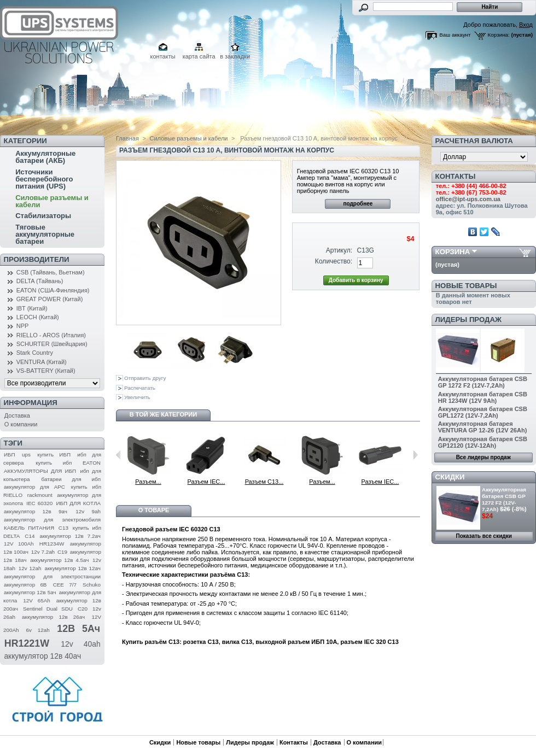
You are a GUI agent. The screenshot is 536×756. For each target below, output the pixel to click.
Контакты (294, 742)
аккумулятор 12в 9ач (36, 511)
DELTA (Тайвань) (40, 281)
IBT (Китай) (32, 308)
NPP (23, 326)
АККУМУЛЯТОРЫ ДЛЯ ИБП (40, 471)
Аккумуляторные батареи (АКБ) (45, 157)
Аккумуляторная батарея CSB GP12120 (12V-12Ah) (483, 442)
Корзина (453, 252)
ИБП (10, 455)
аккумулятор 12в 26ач (53, 617)
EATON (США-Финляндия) (53, 290)
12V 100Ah (19, 544)
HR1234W (52, 544)
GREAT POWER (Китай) (50, 299)
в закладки (235, 56)
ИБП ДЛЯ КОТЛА (78, 503)
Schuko (92, 585)
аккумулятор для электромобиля (52, 520)
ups (26, 455)
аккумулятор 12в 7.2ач (70, 536)
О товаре (154, 510)
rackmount (40, 495)
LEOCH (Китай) (38, 317)
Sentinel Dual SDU (48, 609)
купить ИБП (54, 455)
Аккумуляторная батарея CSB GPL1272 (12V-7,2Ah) (483, 412)
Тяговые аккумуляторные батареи (45, 234)
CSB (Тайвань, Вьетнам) (51, 272)
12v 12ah (30, 568)
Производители (37, 259)
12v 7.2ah (43, 552)
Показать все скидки (484, 536)
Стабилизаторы (43, 216)
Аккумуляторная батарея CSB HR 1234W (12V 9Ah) (483, 397)
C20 (83, 609)
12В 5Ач (78, 629)
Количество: (334, 261)
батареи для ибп (71, 479)
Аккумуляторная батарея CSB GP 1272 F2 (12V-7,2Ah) (483, 382)
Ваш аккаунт (455, 35)
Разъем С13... (264, 482)
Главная (127, 138)
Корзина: (499, 35)
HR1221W (27, 643)
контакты (163, 56)
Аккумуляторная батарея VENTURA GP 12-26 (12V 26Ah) (483, 427)
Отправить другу (145, 378)
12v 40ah (80, 644)
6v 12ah (37, 630)
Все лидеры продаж (483, 457)
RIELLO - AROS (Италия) (51, 335)
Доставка (17, 415)
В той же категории (163, 414)
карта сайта (199, 56)
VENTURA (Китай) (42, 362)
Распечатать (140, 388)
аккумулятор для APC (34, 487)
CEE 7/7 (65, 585)
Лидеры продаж (468, 320)
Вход (526, 25)
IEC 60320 (39, 503)
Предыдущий (118, 455)
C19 (62, 552)
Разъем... (148, 482)
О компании (21, 424)
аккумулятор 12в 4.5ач (59, 560)
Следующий (415, 455)
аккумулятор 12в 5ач (30, 592)
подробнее (358, 204)
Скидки (450, 477)
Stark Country (35, 353)
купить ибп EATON (68, 463)
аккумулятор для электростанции (52, 576)
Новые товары (466, 286)
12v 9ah (88, 511)
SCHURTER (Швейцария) (52, 344)
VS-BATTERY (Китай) (46, 371)
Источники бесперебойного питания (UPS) (44, 179)
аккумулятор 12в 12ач (72, 568)
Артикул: (339, 250)
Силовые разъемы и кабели (52, 201)
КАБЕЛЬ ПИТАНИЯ (29, 528)
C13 (63, 528)
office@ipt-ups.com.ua (468, 199)
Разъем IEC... (206, 482)
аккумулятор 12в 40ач (42, 656)
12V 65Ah (37, 600)
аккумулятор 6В (25, 585)
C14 (30, 536)
